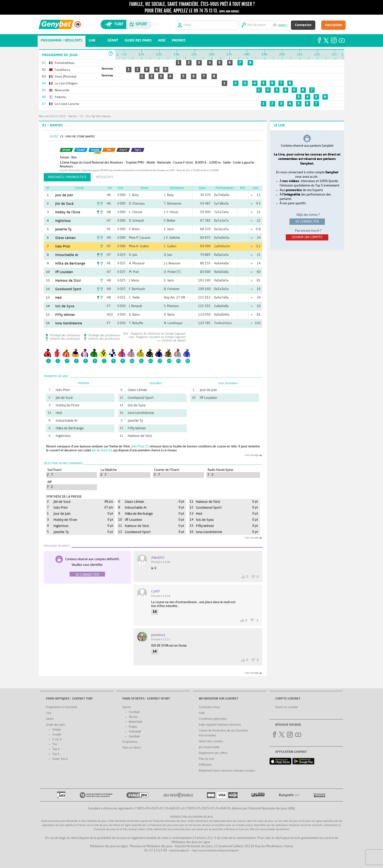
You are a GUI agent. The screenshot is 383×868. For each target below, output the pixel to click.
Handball (134, 737)
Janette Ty (63, 229)
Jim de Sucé (64, 204)
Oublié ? (283, 25)
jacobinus (158, 635)
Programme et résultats (62, 707)
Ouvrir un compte (287, 707)
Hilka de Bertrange (70, 264)
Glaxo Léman (65, 238)
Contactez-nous (209, 707)
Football (134, 712)
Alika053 (158, 558)
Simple (57, 730)
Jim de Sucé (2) (102, 450)
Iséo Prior (63, 247)
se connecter (307, 222)
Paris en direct (132, 748)
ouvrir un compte (307, 237)
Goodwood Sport (68, 289)
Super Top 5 (60, 759)
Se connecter (87, 575)
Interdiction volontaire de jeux (192, 817)
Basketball (135, 722)
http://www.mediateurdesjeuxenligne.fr (215, 851)
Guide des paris (56, 725)
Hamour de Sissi (68, 281)
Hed (58, 298)
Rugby (133, 727)
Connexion (303, 25)
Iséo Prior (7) (140, 447)
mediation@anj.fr (179, 851)
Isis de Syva (65, 306)
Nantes (73, 117)
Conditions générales (213, 719)
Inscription (333, 25)
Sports (127, 707)
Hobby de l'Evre (68, 212)
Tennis (133, 717)
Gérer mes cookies (211, 742)
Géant (50, 719)
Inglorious (63, 221)
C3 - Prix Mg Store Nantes (96, 117)
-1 (257, 621)
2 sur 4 (57, 740)
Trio (55, 744)
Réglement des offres (213, 753)
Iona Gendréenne (69, 323)
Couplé (57, 735)
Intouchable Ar (67, 255)
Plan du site (207, 759)
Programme (130, 742)
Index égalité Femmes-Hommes (220, 725)
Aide (202, 713)
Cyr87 (156, 591)
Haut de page (252, 455)
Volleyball (135, 732)
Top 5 (56, 754)
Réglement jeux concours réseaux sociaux (227, 771)
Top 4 (56, 749)
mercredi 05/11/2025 (52, 117)
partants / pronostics (67, 177)
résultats (105, 177)
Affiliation (205, 765)
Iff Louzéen (64, 272)
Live (49, 713)
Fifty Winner (65, 315)
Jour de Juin (64, 195)
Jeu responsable (209, 747)
